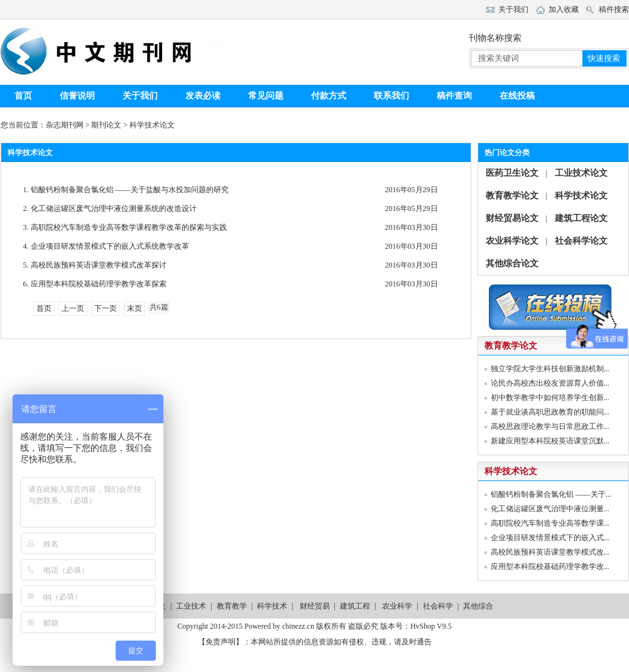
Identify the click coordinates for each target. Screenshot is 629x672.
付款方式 (329, 96)
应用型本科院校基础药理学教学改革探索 (98, 284)
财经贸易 (315, 606)
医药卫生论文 (512, 173)
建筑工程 (355, 606)
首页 (23, 96)
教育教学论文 (512, 196)
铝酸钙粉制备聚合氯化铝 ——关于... (551, 494)
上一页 (73, 308)
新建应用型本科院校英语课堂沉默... (550, 441)
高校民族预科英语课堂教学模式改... (550, 552)
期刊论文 (106, 125)
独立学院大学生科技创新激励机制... (550, 369)
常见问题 (266, 96)
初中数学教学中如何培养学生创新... (550, 398)
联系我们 (391, 96)
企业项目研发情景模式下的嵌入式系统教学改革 (109, 246)
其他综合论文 (512, 263)
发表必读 (203, 96)
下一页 (106, 308)
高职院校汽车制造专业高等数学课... (550, 523)
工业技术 (191, 606)
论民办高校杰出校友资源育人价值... (550, 383)
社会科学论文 (581, 241)
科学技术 (272, 606)
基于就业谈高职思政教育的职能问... (550, 412)
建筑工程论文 (581, 218)
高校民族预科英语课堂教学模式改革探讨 (98, 265)
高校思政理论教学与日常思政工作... (550, 426)
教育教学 (232, 606)
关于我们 (140, 96)
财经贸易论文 (512, 218)
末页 (134, 308)
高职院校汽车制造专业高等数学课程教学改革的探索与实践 (128, 227)
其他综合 (478, 606)
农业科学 (397, 606)
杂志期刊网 (65, 125)
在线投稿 (517, 96)
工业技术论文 (581, 173)
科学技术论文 (152, 125)
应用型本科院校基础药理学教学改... (550, 566)
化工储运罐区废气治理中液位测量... (550, 509)
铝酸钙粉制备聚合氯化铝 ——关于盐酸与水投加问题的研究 (129, 190)
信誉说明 (77, 96)
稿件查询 (454, 96)
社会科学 (438, 606)
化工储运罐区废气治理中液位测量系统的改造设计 (113, 209)
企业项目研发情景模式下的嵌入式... (550, 538)
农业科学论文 (512, 241)
